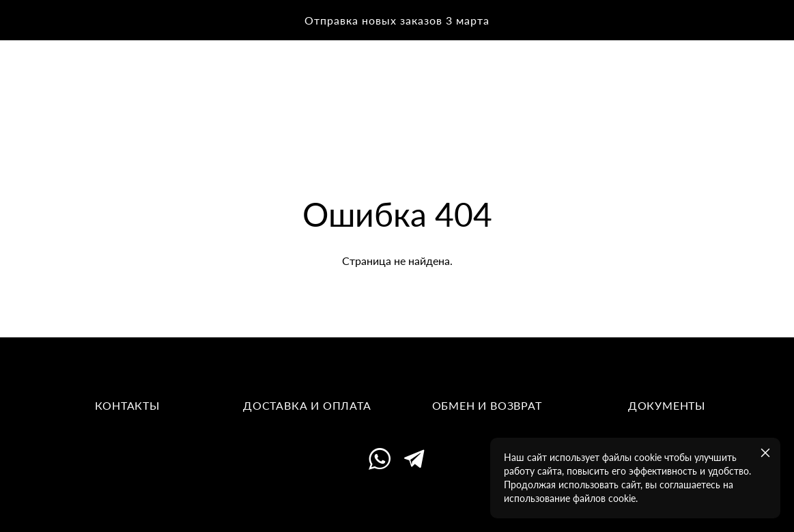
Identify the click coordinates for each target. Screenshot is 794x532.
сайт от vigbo (397, 501)
